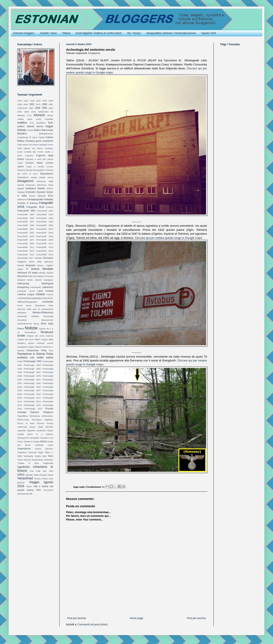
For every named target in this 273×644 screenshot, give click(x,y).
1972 (38, 104)
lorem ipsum (24, 305)
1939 (20, 104)
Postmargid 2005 (32, 387)
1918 (20, 101)
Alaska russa (25, 119)
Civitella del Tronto (34, 152)
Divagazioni (94, 53)
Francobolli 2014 (45, 251)
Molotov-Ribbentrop (43, 312)
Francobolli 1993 (26, 214)
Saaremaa (22, 427)
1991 (20, 112)
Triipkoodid (48, 463)
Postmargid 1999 (32, 376)
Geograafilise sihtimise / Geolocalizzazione (171, 33)
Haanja (21, 265)
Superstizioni (24, 449)
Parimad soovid (45, 343)
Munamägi (48, 316)
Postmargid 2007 (32, 390)
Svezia (38, 449)
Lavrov (32, 291)
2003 (27, 112)
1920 (26, 101)
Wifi (31, 494)
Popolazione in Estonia (31, 354)
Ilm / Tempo (134, 33)
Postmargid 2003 (32, 383)
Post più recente (77, 618)
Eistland (21, 192)
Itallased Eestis (25, 280)
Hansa (40, 265)
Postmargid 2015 (32, 405)
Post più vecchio (196, 618)
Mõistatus (22, 313)
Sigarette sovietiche (36, 430)
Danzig (29, 170)
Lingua (31, 294)
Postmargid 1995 (32, 369)
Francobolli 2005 (26, 236)
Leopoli (49, 291)
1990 (51, 108)
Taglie (41, 452)
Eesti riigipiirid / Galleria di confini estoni (99, 33)
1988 (37, 108)
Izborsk (38, 280)
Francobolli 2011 (26, 247)
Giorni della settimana (41, 262)
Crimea (50, 167)
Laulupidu (22, 291)
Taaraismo (22, 452)
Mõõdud (35, 316)
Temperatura (37, 460)
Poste (20, 361)
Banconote (47, 130)
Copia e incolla (35, 167)
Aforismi (39, 115)
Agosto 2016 (209, 33)
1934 (45, 101)
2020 (33, 112)
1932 (38, 101)
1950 (26, 104)
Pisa (51, 350)
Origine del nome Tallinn (29, 339)
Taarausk (32, 452)
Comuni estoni (34, 163)
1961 (32, 104)
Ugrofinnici (24, 467)
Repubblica (23, 416)
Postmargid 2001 (32, 380)
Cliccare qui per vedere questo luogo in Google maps (168, 238)
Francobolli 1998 (45, 222)
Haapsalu (30, 265)
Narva (36, 324)
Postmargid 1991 (33, 361)
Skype (50, 430)
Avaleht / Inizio (48, 33)
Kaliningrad (47, 283)
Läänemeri (48, 287)
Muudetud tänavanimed (35, 320)
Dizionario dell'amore (36, 185)
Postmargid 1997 (32, 372)
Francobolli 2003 (26, 233)
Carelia (41, 137)
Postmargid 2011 (32, 398)
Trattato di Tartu (28, 463)
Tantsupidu (28, 456)
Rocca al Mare (26, 423)
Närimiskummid (24, 324)
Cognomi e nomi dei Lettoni (39, 159)
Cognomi (29, 155)
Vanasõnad (25, 478)
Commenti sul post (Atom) (93, 624)
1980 (44, 104)
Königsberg (23, 287)
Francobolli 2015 (26, 255)
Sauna (32, 427)
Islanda (50, 273)
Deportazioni (46, 174)
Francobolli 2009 (26, 243)
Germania (48, 258)
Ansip (39, 119)
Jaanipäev (48, 280)
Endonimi (31, 192)
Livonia (50, 294)
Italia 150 (32, 276)
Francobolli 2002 (45, 229)
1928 (32, 101)
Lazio (40, 291)
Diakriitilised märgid (27, 177)
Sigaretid (21, 430)
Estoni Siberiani (37, 196)
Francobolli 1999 (26, 225)
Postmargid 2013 (32, 401)
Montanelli (22, 316)
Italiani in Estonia (45, 276)
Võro (39, 490)
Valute (50, 475)
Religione (48, 412)
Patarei (38, 347)
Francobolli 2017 (25, 258)
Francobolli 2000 (45, 225)
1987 (31, 108)
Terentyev (49, 460)
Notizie (31, 328)
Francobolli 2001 (26, 229)
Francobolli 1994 (45, 214)
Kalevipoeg (23, 283)
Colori (20, 163)
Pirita (44, 350)
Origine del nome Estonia (40, 336)
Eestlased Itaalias (35, 188)
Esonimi (41, 192)
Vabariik (29, 475)
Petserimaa (33, 350)
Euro (51, 196)
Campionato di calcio (27, 137)
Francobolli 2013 (26, 251)
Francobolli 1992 (45, 211)
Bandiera (22, 133)
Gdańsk (38, 258)
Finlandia (48, 199)
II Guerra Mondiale (40, 269)
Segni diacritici (45, 427)
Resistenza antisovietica (41, 416)
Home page (136, 618)
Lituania (40, 294)
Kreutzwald (36, 287)
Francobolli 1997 (26, 222)
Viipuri (29, 486)
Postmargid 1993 (32, 365)
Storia (43, 441)
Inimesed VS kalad (27, 273)
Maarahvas (40, 305)
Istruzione (22, 276)
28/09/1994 (43, 112)
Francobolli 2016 (45, 255)
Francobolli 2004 (45, 233)
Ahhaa (50, 115)
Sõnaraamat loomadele (28, 438)
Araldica (22, 123)
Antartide (49, 119)
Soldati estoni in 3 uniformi (35, 434)
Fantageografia (35, 199)
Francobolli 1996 (45, 218)
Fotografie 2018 (35, 207)
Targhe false (41, 456)
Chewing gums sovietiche (39, 141)
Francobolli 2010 (45, 243)
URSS (21, 475)
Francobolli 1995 (26, 218)
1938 (51, 101)
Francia (50, 207)
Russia (50, 423)
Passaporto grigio (26, 347)
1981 (51, 104)
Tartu (50, 456)
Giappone (22, 262)
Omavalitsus (30, 332)
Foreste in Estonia (28, 203)
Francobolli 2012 (45, 247)
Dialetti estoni (46, 177)
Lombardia (48, 302)
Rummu (41, 423)
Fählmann (22, 199)
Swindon (49, 449)
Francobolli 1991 (26, 211)
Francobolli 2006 (45, 236)
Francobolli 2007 (26, 240)
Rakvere (35, 412)
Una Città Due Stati (41, 471)
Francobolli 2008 (45, 240)
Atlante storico (35, 126)
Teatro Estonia (24, 460)
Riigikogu (49, 420)
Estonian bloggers (24, 33)
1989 (44, 108)
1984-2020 (22, 108)
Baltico (37, 130)
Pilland (66, 33)
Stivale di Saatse (32, 442)
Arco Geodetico (37, 123)
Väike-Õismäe (40, 475)
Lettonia (21, 294)
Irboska (42, 273)
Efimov (50, 188)
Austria (30, 130)
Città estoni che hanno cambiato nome (35, 145)
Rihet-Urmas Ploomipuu (29, 420)
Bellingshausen (46, 134)
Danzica (21, 170)
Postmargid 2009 (32, 394)
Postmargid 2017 (34, 409)
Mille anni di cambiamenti (40, 309)
